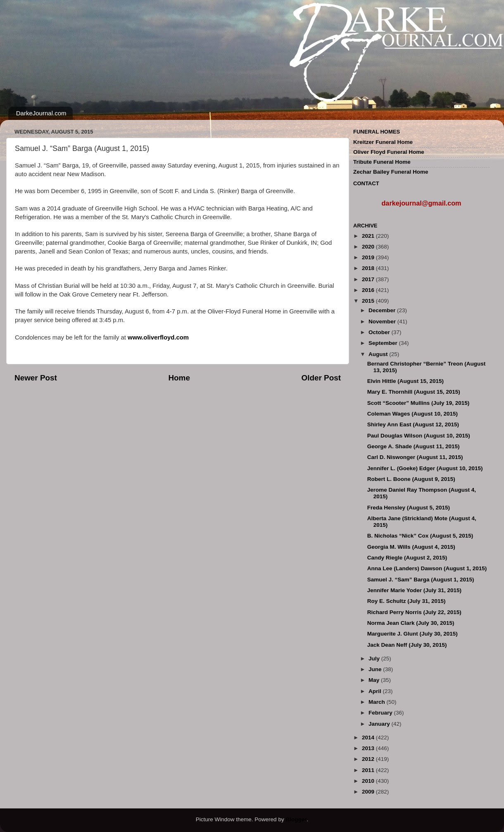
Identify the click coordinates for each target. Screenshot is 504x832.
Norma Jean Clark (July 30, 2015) (411, 623)
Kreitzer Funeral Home (383, 142)
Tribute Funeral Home (382, 162)
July (375, 659)
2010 (369, 781)
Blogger (296, 819)
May (375, 680)
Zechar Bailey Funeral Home (391, 172)
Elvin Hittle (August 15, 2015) (405, 381)
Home (179, 378)
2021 (369, 236)
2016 (369, 290)
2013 (369, 748)
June (376, 669)
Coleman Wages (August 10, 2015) (412, 414)
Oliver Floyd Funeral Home (389, 152)
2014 (369, 738)
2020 (369, 247)
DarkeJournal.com (41, 113)
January (380, 724)
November (383, 322)
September (384, 343)
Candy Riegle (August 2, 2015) (407, 558)
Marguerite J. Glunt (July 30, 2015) (412, 634)
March (378, 702)
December (383, 310)
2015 (369, 301)
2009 (369, 792)
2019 (369, 257)
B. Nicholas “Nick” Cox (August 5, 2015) (420, 536)
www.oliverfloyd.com (158, 337)
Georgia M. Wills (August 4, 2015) (411, 547)
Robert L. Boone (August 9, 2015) (411, 479)
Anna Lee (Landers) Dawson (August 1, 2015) (427, 568)
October (380, 332)
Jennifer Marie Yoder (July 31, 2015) (414, 590)
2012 (369, 759)
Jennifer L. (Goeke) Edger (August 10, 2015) (425, 468)
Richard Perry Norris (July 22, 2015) (414, 612)
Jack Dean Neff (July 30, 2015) (407, 645)
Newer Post (36, 378)
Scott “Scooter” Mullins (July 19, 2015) (418, 403)
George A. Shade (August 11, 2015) (414, 446)
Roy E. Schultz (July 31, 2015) (407, 601)
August (379, 354)
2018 (369, 268)
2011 (369, 770)
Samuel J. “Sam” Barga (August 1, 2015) (421, 580)
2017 (369, 279)
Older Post (321, 378)
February (381, 713)
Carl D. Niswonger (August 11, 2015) (415, 457)
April (376, 691)
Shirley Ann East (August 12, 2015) (413, 424)
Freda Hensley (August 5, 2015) (409, 508)
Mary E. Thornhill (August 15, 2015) (414, 392)
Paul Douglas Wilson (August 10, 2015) (419, 436)
